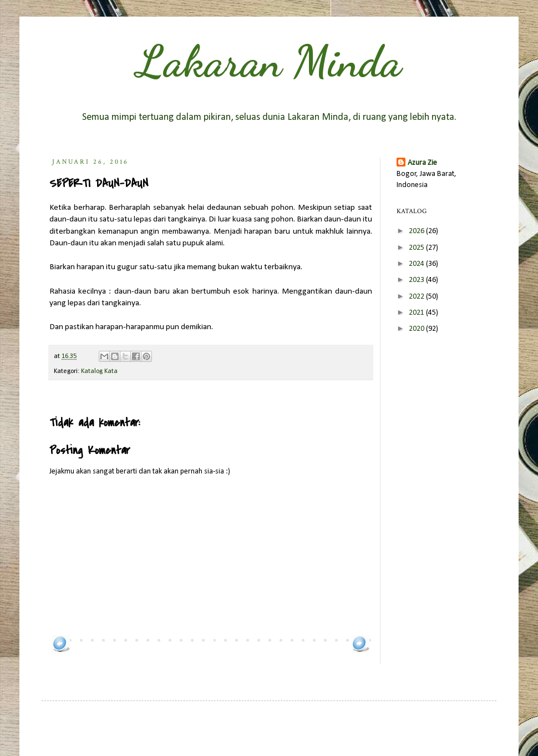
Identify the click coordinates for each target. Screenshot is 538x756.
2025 (417, 248)
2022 (417, 297)
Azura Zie (422, 163)
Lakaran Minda (269, 61)
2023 (417, 280)
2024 (417, 264)
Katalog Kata (99, 371)
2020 (417, 329)
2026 (417, 231)
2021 (417, 313)
